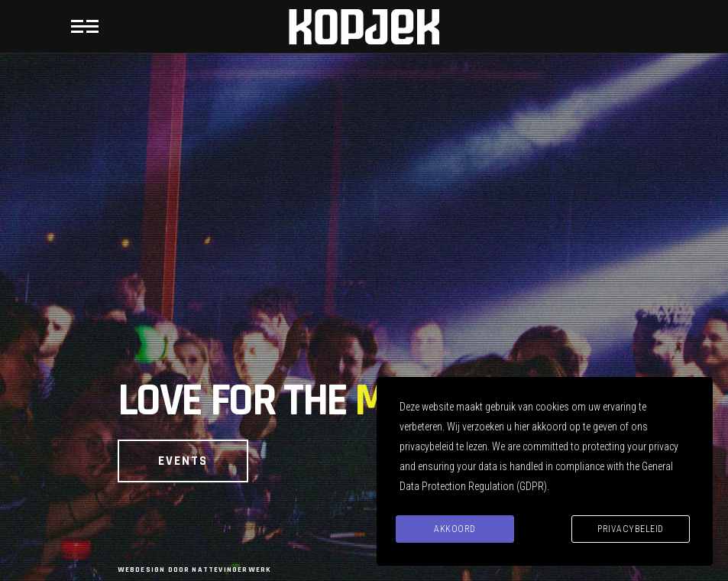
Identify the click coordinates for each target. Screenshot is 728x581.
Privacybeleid (631, 529)
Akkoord (455, 529)
